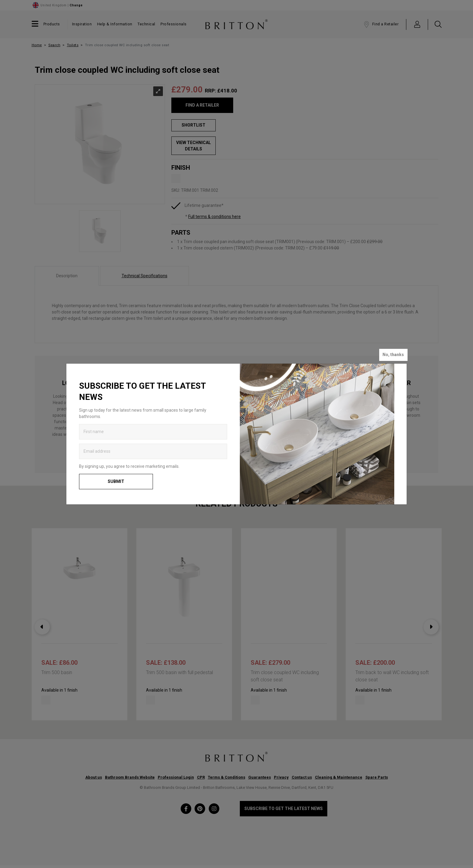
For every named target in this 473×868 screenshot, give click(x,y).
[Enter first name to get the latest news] (153, 432)
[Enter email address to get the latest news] (153, 451)
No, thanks (393, 355)
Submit (116, 481)
